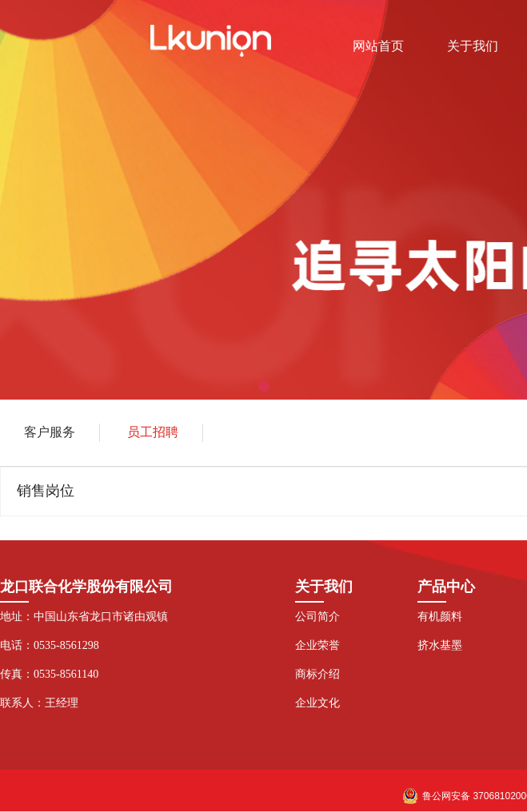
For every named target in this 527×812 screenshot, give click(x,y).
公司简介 (317, 617)
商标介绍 (317, 674)
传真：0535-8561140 (49, 674)
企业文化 (317, 703)
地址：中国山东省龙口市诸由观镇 (84, 617)
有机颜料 (440, 617)
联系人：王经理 (39, 703)
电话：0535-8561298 (50, 645)
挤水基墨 (440, 645)
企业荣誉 (317, 645)
